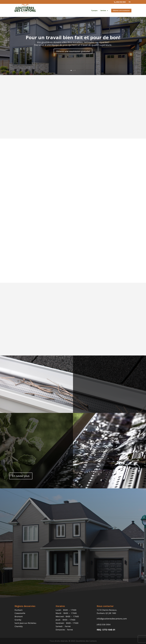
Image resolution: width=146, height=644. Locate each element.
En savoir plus (21, 476)
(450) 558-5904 (104, 625)
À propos (94, 11)
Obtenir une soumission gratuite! (73, 51)
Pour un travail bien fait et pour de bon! (73, 37)
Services (103, 11)
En (130, 2)
